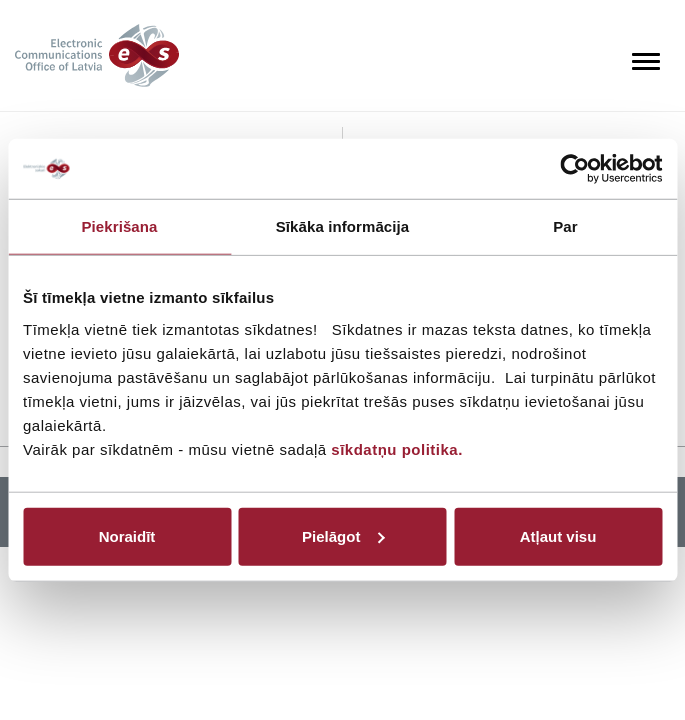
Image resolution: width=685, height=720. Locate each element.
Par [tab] (565, 226)
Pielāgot (343, 535)
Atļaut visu (558, 535)
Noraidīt (127, 535)
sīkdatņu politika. (397, 448)
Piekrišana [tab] (119, 226)
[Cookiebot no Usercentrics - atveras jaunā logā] (574, 169)
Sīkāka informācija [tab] (343, 226)
